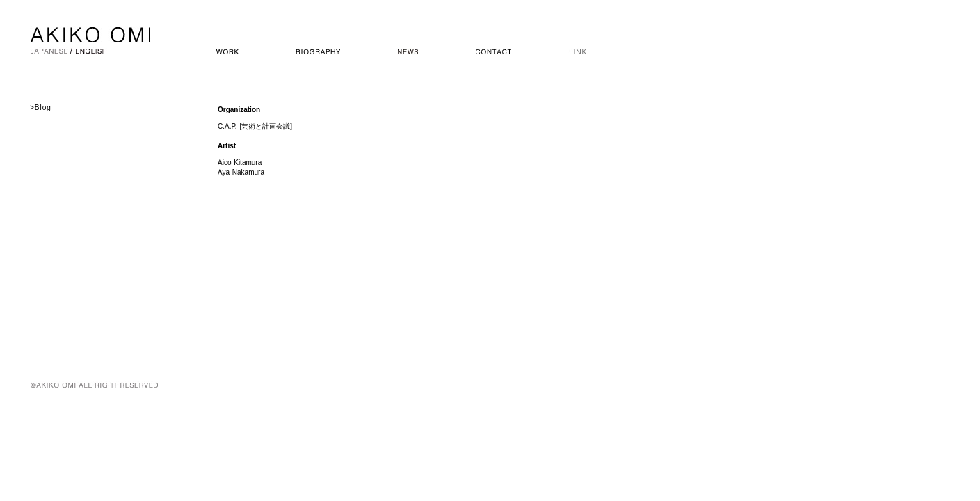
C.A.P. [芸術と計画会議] (255, 126)
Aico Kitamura (240, 162)
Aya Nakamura (241, 172)
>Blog (41, 108)
